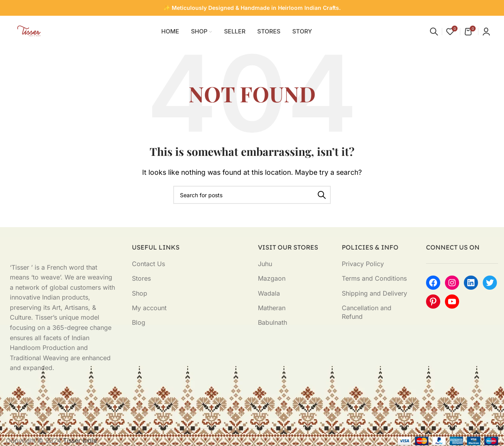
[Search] (434, 31)
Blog (139, 322)
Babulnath (272, 322)
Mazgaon (272, 278)
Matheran (272, 308)
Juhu (265, 264)
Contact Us (148, 264)
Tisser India (80, 440)
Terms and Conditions (374, 278)
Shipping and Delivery (374, 293)
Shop (140, 293)
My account (149, 308)
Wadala (269, 293)
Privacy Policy (363, 264)
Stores (141, 278)
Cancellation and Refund (367, 312)
